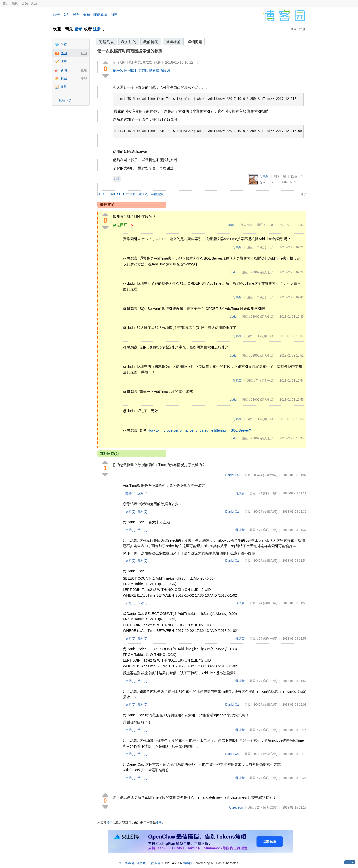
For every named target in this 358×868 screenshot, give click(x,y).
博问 (64, 53)
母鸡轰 (264, 176)
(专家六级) (270, 475)
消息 (114, 15)
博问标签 (173, 42)
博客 (64, 62)
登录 (78, 29)
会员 (25, 3)
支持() (130, 493)
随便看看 (100, 15)
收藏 (64, 78)
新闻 (15, 3)
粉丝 (76, 15)
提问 (84, 53)
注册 (97, 29)
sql (117, 179)
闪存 (64, 44)
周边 (34, 3)
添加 (84, 78)
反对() (142, 493)
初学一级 (280, 176)
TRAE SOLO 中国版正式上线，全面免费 (136, 194)
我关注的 (129, 42)
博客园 (188, 863)
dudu (232, 225)
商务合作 (157, 863)
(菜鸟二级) (270, 808)
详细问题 (195, 42)
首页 (6, 3)
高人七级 (247, 225)
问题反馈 (65, 100)
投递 (84, 70)
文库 (64, 87)
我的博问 (151, 42)
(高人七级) (267, 272)
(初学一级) (267, 247)
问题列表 (107, 42)
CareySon (236, 808)
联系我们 (143, 863)
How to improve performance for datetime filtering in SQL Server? (199, 430)
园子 (56, 15)
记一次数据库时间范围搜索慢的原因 (130, 51)
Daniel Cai (232, 475)
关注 (67, 15)
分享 (303, 194)
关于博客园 (126, 863)
